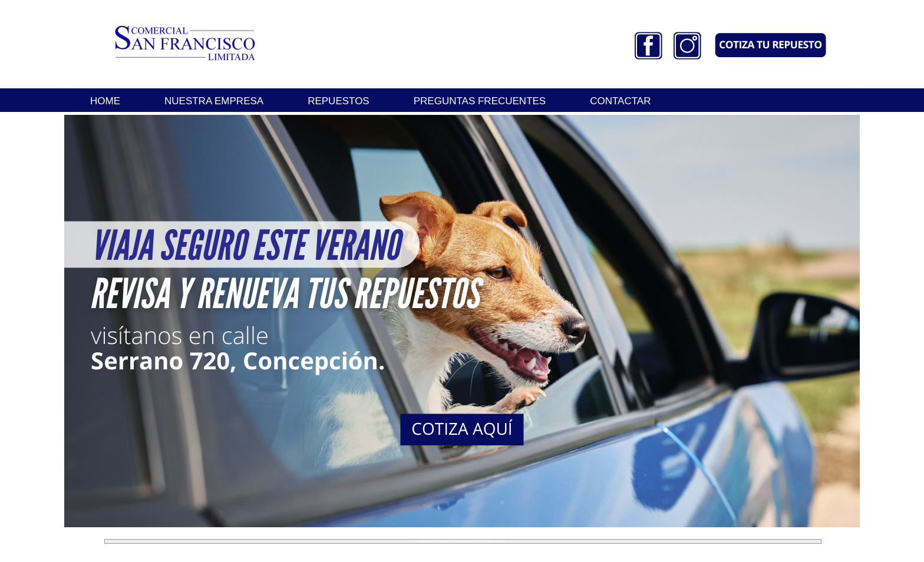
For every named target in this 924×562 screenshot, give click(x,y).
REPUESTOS (339, 101)
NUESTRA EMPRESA (214, 101)
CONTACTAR (620, 101)
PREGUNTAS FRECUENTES (480, 101)
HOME (105, 101)
